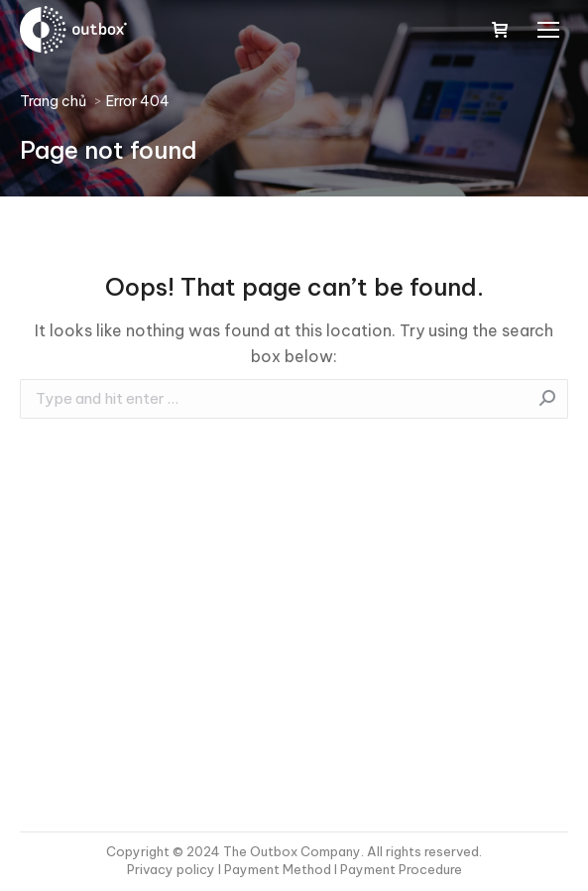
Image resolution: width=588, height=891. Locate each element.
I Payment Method (275, 869)
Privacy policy (173, 869)
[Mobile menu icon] (548, 30)
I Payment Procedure (397, 869)
